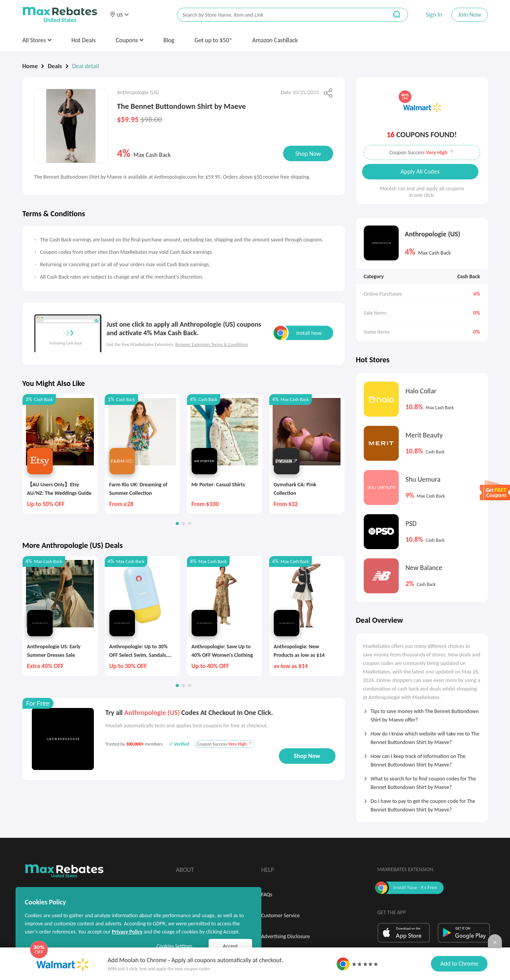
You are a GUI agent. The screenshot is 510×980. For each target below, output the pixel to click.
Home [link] (30, 66)
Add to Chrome (459, 964)
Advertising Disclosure (286, 936)
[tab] (422, 713)
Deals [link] (55, 66)
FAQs (267, 895)
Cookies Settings (175, 946)
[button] (119, 15)
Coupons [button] (130, 40)
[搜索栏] (277, 15)
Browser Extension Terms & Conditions (212, 344)
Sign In (434, 15)
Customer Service (281, 915)
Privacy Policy (127, 932)
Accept (231, 946)
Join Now (469, 15)
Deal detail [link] (86, 66)
